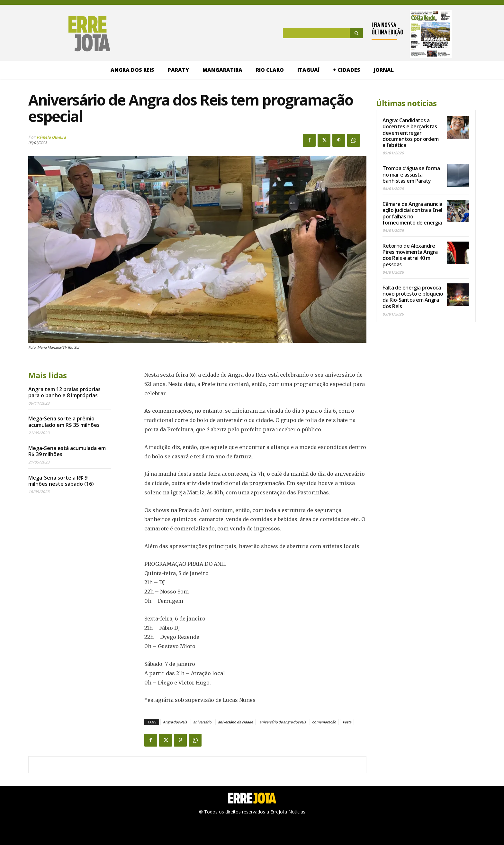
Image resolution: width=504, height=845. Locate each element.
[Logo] (59, 34)
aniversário (202, 722)
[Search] (356, 33)
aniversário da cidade (235, 722)
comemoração (324, 722)
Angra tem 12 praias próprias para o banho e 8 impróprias (64, 392)
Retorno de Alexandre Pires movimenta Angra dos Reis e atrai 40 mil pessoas (410, 255)
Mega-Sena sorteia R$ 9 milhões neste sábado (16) (61, 481)
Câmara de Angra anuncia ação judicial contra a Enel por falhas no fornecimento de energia (412, 213)
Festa (347, 722)
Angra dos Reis (175, 722)
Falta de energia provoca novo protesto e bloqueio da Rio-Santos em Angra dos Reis (413, 297)
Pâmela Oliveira (51, 137)
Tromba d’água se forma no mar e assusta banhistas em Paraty (411, 174)
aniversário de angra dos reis (283, 722)
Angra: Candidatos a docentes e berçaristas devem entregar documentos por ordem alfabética (410, 133)
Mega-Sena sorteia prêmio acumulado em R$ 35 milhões (64, 422)
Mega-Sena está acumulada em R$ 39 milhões (67, 451)
